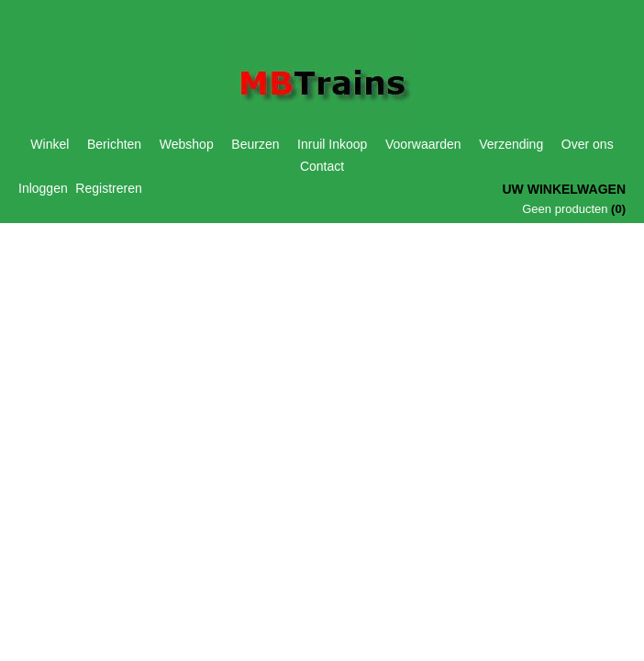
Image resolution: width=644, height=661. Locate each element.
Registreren (108, 188)
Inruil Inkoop (332, 144)
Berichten (114, 144)
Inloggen (43, 188)
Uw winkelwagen (564, 189)
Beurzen (255, 144)
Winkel (50, 144)
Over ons (588, 144)
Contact (322, 166)
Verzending (511, 144)
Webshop (187, 144)
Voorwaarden (423, 144)
